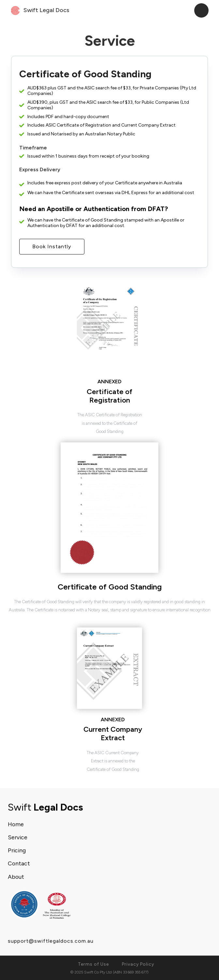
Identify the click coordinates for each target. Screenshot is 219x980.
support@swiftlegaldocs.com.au (51, 942)
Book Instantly (52, 246)
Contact (19, 864)
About (16, 877)
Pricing (17, 851)
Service (18, 838)
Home (16, 825)
